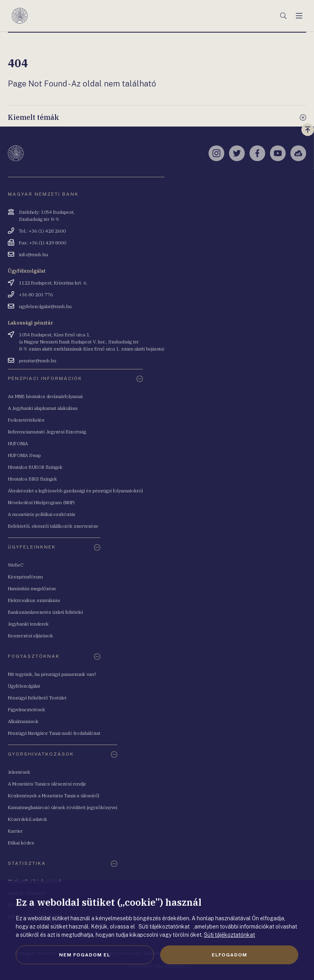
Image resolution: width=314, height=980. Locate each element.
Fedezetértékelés (26, 420)
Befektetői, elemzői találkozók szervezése (53, 526)
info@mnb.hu (33, 254)
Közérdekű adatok (28, 819)
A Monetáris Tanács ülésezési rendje (47, 784)
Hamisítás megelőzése (32, 588)
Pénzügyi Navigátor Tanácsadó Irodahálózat (54, 733)
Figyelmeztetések (27, 709)
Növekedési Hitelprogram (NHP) (41, 502)
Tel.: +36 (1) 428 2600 (42, 231)
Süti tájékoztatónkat (229, 935)
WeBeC (16, 565)
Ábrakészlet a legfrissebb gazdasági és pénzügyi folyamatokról (75, 491)
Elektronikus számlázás (34, 600)
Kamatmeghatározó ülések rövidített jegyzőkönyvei (63, 807)
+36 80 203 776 (36, 295)
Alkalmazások (23, 721)
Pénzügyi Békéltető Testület (37, 698)
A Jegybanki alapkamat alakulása (43, 408)
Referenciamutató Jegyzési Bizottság (47, 432)
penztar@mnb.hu (38, 361)
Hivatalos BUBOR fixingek (35, 467)
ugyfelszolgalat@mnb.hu (45, 306)
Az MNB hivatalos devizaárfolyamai (45, 396)
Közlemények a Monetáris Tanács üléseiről (54, 796)
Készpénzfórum (25, 577)
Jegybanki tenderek (28, 624)
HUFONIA (18, 443)
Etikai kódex (21, 843)
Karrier (15, 831)
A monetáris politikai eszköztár (42, 514)
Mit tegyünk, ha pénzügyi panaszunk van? (52, 674)
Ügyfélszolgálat (24, 686)
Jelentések (19, 772)
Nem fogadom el (85, 955)
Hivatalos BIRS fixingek (32, 479)
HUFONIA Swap (24, 455)
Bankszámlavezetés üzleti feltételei (45, 612)
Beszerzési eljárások (30, 636)
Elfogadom (229, 955)
